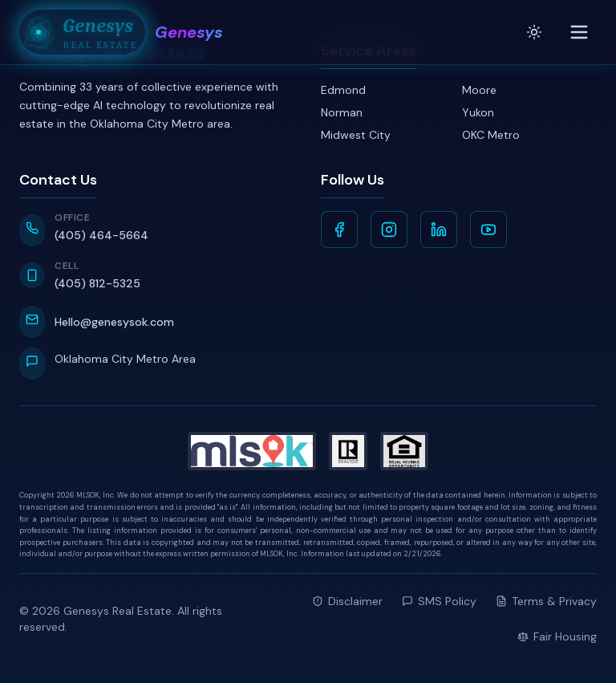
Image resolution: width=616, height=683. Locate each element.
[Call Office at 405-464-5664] (157, 229)
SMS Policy (439, 601)
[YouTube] (488, 230)
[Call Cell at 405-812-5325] (157, 276)
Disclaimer (347, 601)
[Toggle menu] (579, 32)
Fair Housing (557, 636)
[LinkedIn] (439, 230)
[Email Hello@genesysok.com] (157, 322)
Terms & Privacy (546, 601)
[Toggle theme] (534, 32)
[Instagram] (389, 230)
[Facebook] (339, 230)
